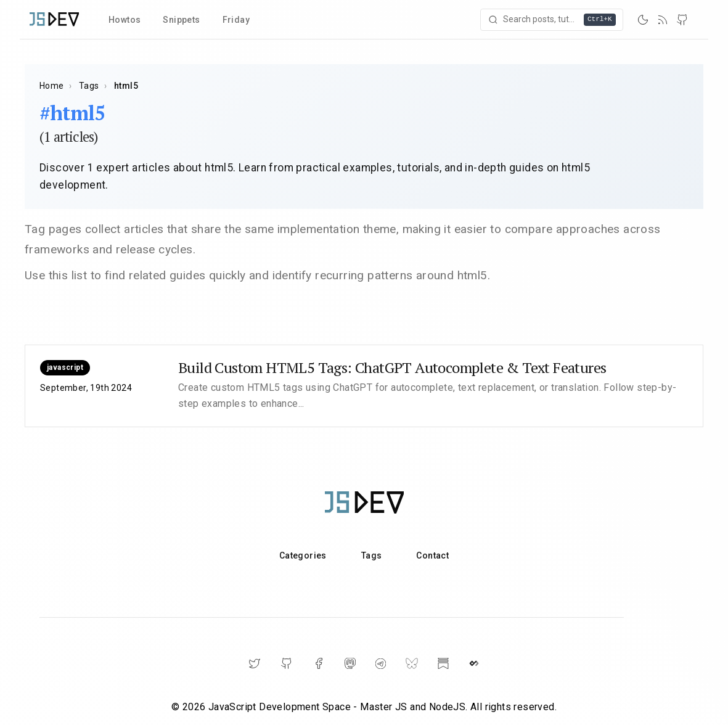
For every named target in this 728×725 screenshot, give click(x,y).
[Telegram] (381, 664)
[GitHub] (682, 20)
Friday (236, 20)
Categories (303, 555)
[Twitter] (255, 663)
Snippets (181, 20)
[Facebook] (319, 663)
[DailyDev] (474, 663)
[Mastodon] (350, 663)
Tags (89, 86)
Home (52, 86)
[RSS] (663, 20)
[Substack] (443, 663)
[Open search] (553, 20)
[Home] (54, 19)
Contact (432, 555)
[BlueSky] (412, 663)
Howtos (125, 20)
